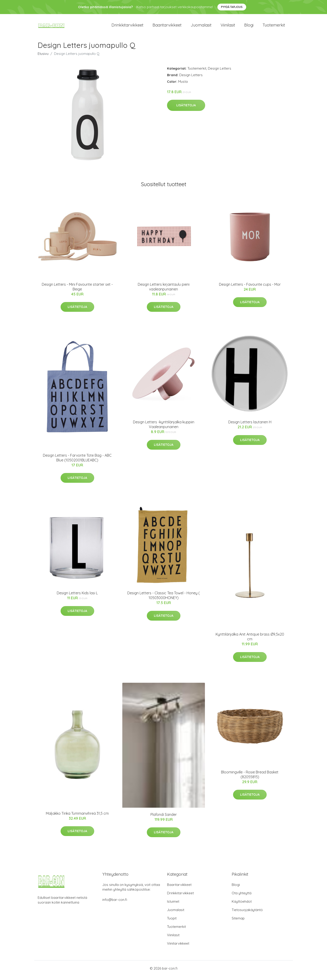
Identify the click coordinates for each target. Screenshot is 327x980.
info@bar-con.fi (115, 903)
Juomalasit (201, 27)
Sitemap (238, 922)
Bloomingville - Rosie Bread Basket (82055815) (250, 778)
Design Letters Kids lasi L (77, 597)
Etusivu (43, 57)
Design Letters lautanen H (250, 426)
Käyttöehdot (242, 905)
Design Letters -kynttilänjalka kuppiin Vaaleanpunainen (164, 428)
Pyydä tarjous (232, 7)
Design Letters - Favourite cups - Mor (250, 288)
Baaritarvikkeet (167, 27)
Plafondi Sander (164, 818)
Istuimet (173, 905)
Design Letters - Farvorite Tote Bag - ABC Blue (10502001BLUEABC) (77, 462)
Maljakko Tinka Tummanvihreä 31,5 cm (77, 817)
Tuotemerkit (274, 27)
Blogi (249, 27)
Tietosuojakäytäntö (247, 914)
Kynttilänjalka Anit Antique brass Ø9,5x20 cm (250, 640)
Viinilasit (228, 27)
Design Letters (220, 72)
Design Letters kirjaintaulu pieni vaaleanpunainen (164, 291)
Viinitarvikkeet (178, 947)
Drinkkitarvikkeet (127, 27)
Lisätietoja (186, 109)
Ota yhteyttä (242, 897)
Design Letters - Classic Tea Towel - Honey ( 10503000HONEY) (163, 599)
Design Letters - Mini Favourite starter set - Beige (77, 291)
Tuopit (172, 922)
